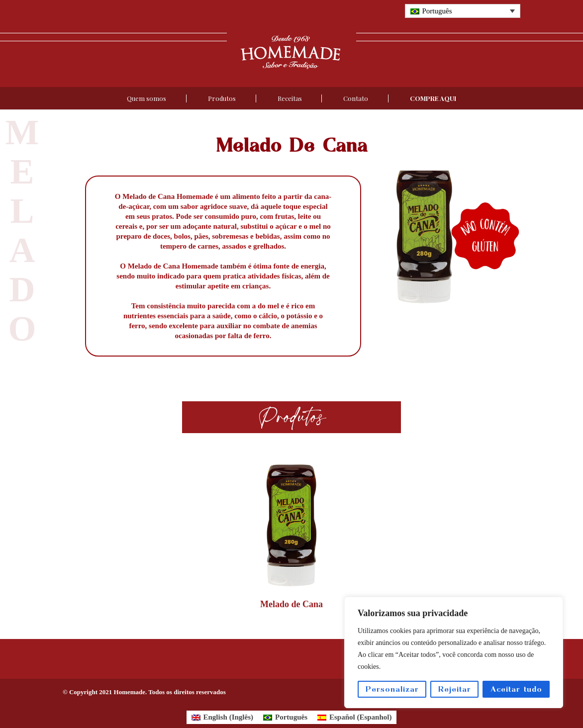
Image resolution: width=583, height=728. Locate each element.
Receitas (290, 98)
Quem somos (146, 98)
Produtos (222, 98)
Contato (356, 98)
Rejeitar (455, 689)
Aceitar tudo (516, 689)
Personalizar (392, 689)
